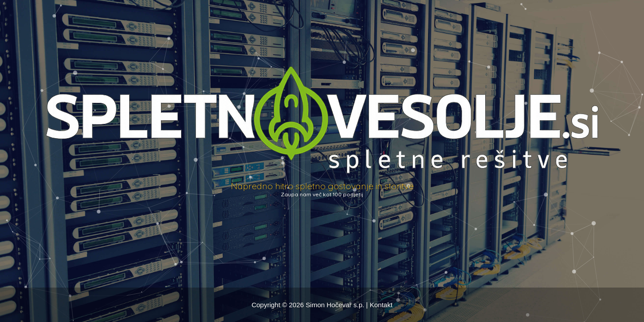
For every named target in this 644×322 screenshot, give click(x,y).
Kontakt (381, 305)
